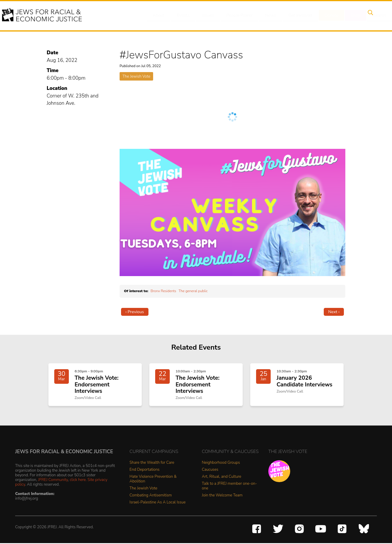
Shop (347, 15)
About (159, 15)
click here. (78, 481)
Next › (334, 312)
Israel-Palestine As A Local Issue (157, 503)
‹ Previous (135, 312)
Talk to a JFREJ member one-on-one (229, 487)
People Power (236, 15)
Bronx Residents (163, 291)
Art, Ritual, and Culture (222, 477)
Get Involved (294, 15)
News (266, 15)
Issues (205, 15)
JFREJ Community (53, 481)
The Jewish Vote (136, 76)
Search (369, 15)
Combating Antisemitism (151, 496)
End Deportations (145, 470)
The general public (193, 291)
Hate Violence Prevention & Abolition (153, 480)
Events (182, 15)
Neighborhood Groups (221, 463)
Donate (324, 15)
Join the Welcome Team (222, 496)
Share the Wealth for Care (152, 463)
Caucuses (210, 470)
